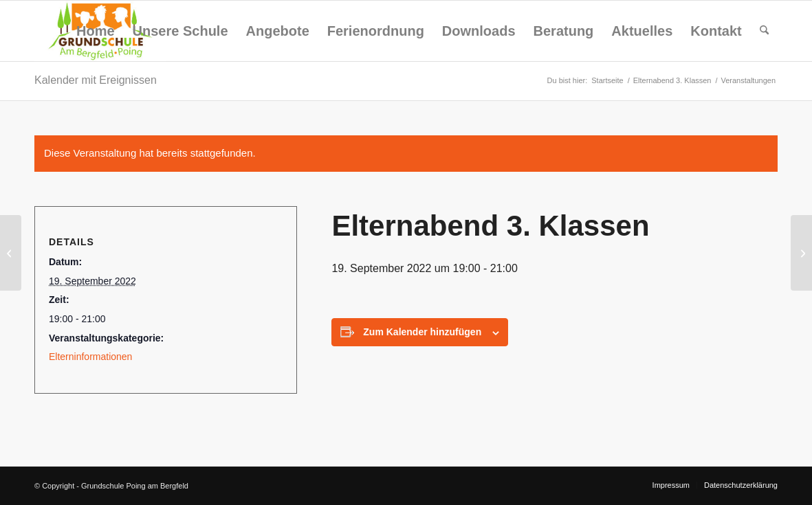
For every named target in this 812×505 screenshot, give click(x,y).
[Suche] (764, 31)
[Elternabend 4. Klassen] (801, 253)
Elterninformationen (90, 357)
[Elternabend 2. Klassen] (11, 253)
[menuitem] (96, 31)
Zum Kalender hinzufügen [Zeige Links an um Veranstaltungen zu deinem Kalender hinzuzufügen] (422, 332)
